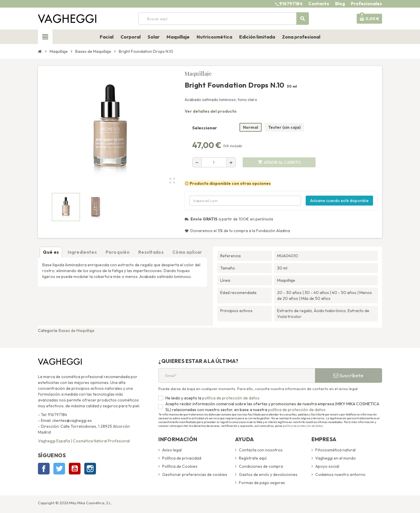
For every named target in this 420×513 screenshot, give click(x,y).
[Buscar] (223, 19)
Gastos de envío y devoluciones (268, 474)
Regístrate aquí (253, 458)
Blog (340, 4)
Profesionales (366, 4)
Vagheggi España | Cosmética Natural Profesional (84, 441)
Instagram (90, 469)
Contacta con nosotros (261, 450)
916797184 (291, 4)
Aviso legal (172, 450)
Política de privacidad (182, 458)
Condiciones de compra (261, 466)
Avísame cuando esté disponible (339, 201)
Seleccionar (205, 128)
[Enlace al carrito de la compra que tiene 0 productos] (369, 19)
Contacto (319, 4)
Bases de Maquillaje (77, 331)
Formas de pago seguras (262, 483)
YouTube (75, 469)
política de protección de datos (230, 398)
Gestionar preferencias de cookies (195, 474)
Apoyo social (327, 466)
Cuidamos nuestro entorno (340, 474)
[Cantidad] (214, 162)
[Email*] (237, 375)
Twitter (59, 469)
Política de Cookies (180, 466)
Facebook (44, 469)
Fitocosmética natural (335, 450)
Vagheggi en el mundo (336, 458)
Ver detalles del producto (211, 111)
